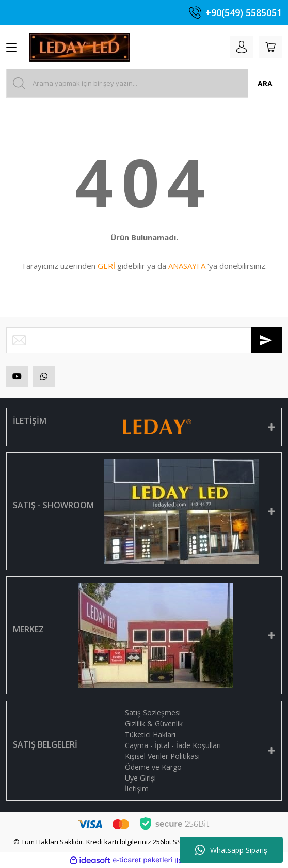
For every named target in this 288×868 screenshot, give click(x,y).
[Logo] (79, 47)
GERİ (106, 266)
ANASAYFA (187, 266)
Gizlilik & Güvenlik (154, 724)
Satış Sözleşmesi (153, 713)
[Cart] (270, 47)
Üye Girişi (140, 778)
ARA (265, 83)
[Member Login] (242, 47)
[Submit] (266, 340)
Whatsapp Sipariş (231, 850)
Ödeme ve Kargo (153, 767)
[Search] (144, 83)
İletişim (137, 789)
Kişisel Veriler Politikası (162, 756)
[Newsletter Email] (144, 340)
